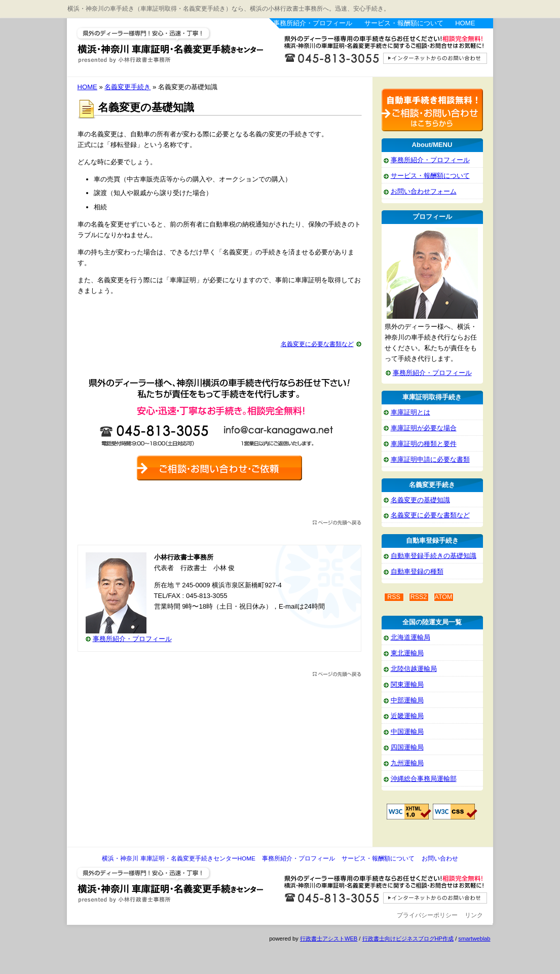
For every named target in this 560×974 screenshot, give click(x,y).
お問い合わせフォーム (424, 191)
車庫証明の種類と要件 (424, 444)
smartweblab (474, 939)
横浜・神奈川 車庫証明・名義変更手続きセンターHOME (179, 858)
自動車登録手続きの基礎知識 (434, 556)
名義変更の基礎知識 (420, 500)
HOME (465, 23)
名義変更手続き (127, 87)
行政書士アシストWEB (329, 939)
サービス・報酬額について (404, 23)
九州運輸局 (407, 763)
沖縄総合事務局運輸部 (424, 779)
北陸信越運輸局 (414, 669)
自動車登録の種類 (417, 571)
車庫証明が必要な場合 (424, 428)
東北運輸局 (407, 653)
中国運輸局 (407, 732)
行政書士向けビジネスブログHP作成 (408, 939)
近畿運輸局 (407, 716)
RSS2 (419, 597)
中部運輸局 (407, 700)
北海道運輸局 (410, 637)
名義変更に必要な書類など (317, 344)
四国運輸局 (407, 747)
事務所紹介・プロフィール (313, 23)
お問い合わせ (440, 858)
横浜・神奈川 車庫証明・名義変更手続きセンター (168, 46)
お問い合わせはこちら (381, 52)
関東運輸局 (407, 684)
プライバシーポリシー (427, 915)
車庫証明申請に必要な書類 (430, 459)
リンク (474, 915)
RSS (394, 597)
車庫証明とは (410, 412)
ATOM (444, 597)
